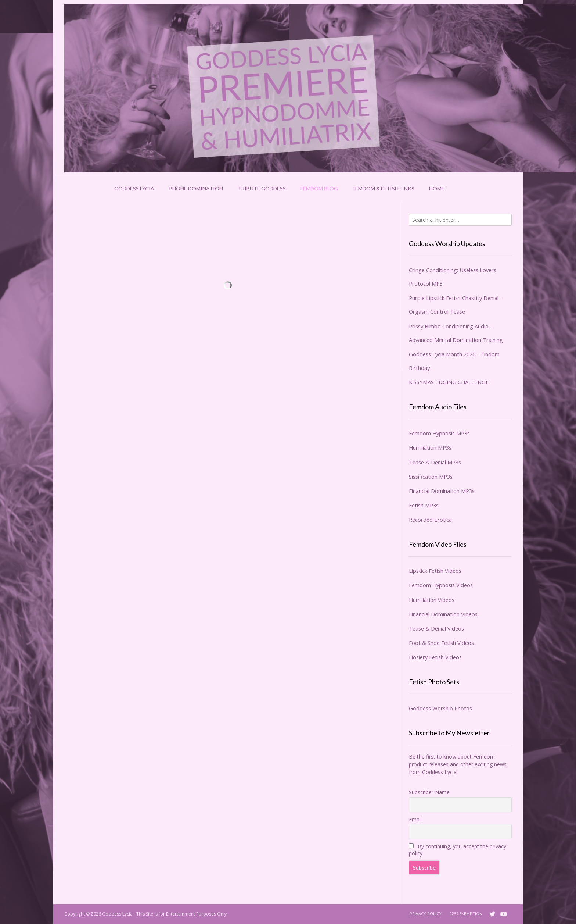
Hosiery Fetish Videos (435, 657)
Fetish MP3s (424, 505)
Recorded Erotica (430, 520)
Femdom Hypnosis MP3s (439, 433)
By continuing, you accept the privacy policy (458, 850)
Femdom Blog (319, 188)
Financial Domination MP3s (442, 491)
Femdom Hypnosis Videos (441, 585)
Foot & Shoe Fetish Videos (441, 643)
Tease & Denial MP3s (435, 462)
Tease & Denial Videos (436, 628)
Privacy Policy (426, 914)
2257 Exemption (466, 914)
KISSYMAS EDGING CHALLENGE (449, 382)
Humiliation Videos (432, 600)
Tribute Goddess (262, 188)
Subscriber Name (429, 792)
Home (437, 188)
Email (415, 819)
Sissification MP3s (431, 477)
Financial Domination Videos (443, 614)
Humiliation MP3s (430, 447)
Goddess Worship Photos (440, 708)
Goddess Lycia (134, 188)
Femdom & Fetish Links (384, 188)
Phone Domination (196, 188)
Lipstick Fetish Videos (435, 571)
